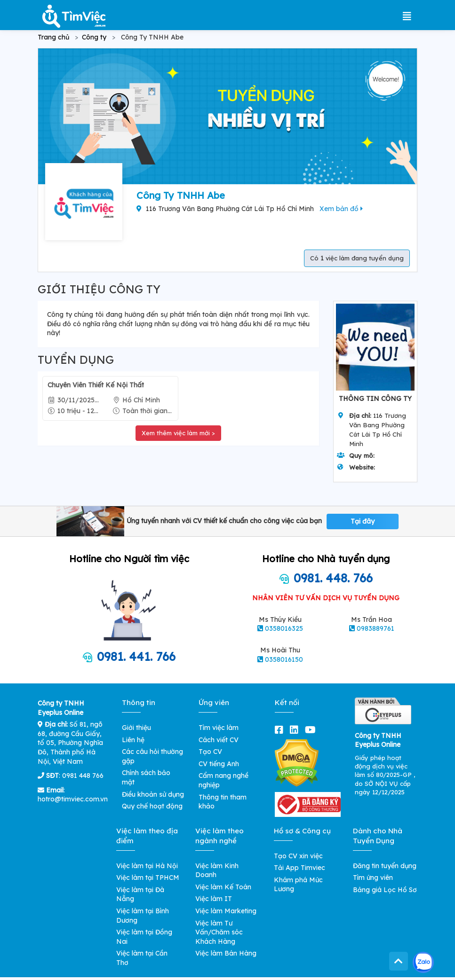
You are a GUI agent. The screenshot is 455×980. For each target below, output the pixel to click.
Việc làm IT (214, 899)
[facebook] (281, 730)
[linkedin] (296, 730)
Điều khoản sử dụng (153, 794)
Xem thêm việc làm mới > (178, 433)
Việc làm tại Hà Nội (147, 866)
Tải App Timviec (299, 868)
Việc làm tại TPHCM (148, 878)
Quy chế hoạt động (152, 806)
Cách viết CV (219, 740)
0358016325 (284, 628)
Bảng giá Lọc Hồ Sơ (385, 890)
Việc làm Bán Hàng (226, 953)
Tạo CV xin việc (298, 856)
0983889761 (375, 628)
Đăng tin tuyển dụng (385, 866)
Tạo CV (210, 752)
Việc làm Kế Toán (223, 887)
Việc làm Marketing (226, 911)
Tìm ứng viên (373, 878)
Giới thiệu (136, 728)
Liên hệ (133, 740)
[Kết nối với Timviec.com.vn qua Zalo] (423, 962)
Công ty (94, 37)
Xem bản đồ (341, 209)
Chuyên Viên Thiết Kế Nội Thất (96, 385)
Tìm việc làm (219, 728)
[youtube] (312, 730)
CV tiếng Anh (219, 764)
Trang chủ (53, 37)
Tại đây (363, 521)
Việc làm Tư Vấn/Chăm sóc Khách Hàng (219, 932)
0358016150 (284, 659)
